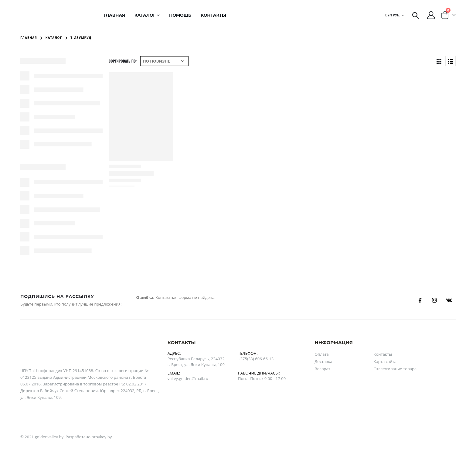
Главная (114, 15)
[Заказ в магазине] (164, 61)
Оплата (322, 354)
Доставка (323, 361)
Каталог (145, 15)
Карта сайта (385, 361)
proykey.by (102, 437)
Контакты (213, 15)
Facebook (420, 300)
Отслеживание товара (395, 369)
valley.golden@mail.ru (188, 378)
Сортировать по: (123, 61)
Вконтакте (449, 300)
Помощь (180, 15)
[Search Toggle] (416, 15)
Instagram (434, 300)
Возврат (322, 369)
